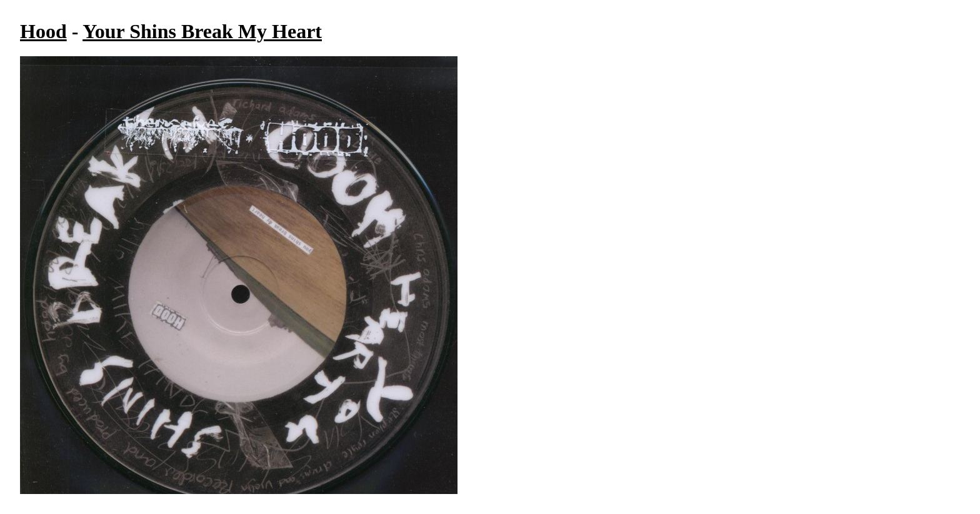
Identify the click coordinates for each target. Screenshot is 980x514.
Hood (43, 31)
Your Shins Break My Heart (202, 31)
